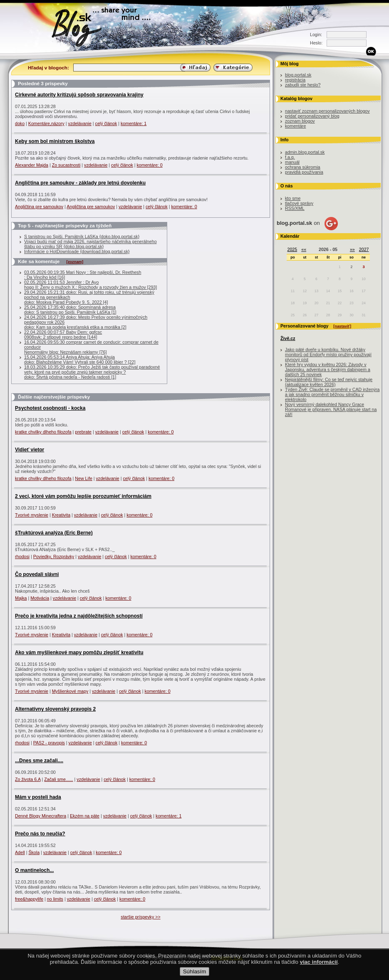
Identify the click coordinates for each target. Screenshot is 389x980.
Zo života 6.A (28, 779)
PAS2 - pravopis (49, 743)
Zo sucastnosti (66, 165)
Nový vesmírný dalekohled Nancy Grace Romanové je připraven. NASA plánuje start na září (331, 409)
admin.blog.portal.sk (305, 152)
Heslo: (316, 43)
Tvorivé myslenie (32, 515)
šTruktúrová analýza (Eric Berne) (54, 533)
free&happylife (29, 899)
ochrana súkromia (303, 167)
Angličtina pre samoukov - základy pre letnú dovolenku (80, 183)
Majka (21, 598)
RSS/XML (295, 208)
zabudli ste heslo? (303, 85)
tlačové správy (299, 203)
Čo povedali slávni (37, 574)
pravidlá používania (304, 172)
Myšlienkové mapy (70, 691)
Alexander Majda (32, 165)
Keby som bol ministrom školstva (55, 141)
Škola (34, 852)
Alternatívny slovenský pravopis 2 (55, 709)
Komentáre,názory (46, 123)
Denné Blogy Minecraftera (41, 816)
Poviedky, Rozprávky (54, 556)
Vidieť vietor (30, 450)
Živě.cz (288, 338)
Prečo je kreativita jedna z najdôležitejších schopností (79, 616)
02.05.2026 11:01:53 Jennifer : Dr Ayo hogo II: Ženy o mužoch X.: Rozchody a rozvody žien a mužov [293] (90, 285)
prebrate (83, 432)
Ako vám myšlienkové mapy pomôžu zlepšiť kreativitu (79, 653)
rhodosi (22, 556)
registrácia (295, 80)
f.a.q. (290, 157)
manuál (292, 162)
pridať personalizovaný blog (312, 116)
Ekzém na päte (85, 816)
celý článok (106, 123)
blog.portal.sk (298, 75)
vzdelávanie (80, 123)
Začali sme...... (58, 779)
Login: (316, 34)
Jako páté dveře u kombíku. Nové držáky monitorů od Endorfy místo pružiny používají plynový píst (328, 355)
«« (304, 249)
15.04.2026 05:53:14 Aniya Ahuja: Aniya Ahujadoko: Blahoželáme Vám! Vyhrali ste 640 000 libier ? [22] (80, 359)
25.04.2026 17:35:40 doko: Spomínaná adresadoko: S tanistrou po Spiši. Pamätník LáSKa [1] (70, 310)
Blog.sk (79, 26)
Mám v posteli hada (38, 797)
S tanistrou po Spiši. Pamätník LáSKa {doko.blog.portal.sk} (82, 236)
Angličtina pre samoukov (39, 207)
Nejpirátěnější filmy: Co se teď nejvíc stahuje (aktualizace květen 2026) (329, 382)
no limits (55, 899)
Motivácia (40, 598)
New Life (83, 478)
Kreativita (61, 515)
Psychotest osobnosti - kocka (50, 408)
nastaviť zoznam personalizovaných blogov (327, 111)
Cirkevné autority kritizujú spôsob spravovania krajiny (79, 95)
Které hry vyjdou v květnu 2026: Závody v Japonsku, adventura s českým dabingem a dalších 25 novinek (328, 369)
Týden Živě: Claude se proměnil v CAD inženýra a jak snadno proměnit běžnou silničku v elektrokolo (332, 394)
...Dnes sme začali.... (39, 761)
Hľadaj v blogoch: (48, 68)
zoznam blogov (300, 121)
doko (20, 123)
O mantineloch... (34, 870)
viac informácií (319, 969)
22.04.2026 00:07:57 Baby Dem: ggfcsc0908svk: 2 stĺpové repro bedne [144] (63, 335)
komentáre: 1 (134, 123)
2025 (292, 249)
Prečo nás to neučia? (40, 834)
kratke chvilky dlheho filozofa (43, 432)
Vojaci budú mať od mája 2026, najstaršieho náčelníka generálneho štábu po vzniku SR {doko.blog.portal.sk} (90, 244)
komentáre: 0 (150, 165)
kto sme (293, 198)
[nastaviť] (342, 326)
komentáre (295, 126)
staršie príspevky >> (140, 917)
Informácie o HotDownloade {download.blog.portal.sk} (77, 251)
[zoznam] (75, 262)
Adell (20, 852)
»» (352, 249)
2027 (364, 249)
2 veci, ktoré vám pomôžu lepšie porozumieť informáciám (83, 496)
